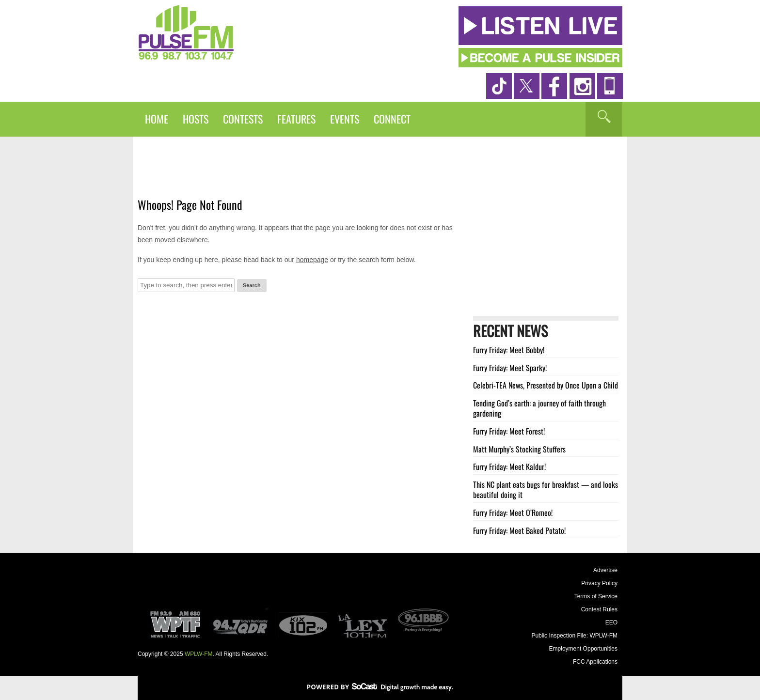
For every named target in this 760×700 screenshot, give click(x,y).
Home (157, 119)
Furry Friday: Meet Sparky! (510, 368)
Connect (392, 119)
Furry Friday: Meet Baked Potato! (519, 530)
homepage (312, 260)
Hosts (196, 119)
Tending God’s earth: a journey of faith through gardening (539, 408)
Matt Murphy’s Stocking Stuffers (519, 449)
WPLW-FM (199, 654)
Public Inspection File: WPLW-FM (574, 636)
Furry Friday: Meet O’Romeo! (513, 513)
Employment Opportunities (583, 649)
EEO (611, 622)
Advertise (605, 570)
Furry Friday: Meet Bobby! (509, 350)
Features (296, 119)
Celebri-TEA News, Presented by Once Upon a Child (546, 385)
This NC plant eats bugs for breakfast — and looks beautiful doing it (546, 490)
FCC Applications (595, 662)
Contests (243, 119)
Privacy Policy (599, 583)
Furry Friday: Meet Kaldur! (509, 467)
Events (345, 119)
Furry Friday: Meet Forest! (509, 431)
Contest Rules (599, 609)
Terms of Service (596, 596)
